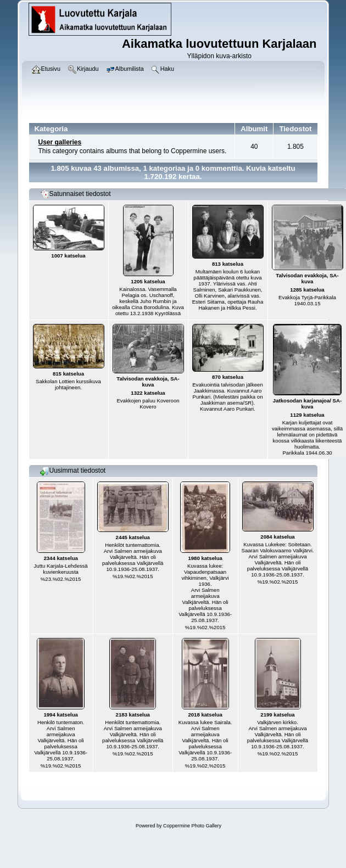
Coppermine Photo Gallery (192, 826)
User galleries (60, 142)
